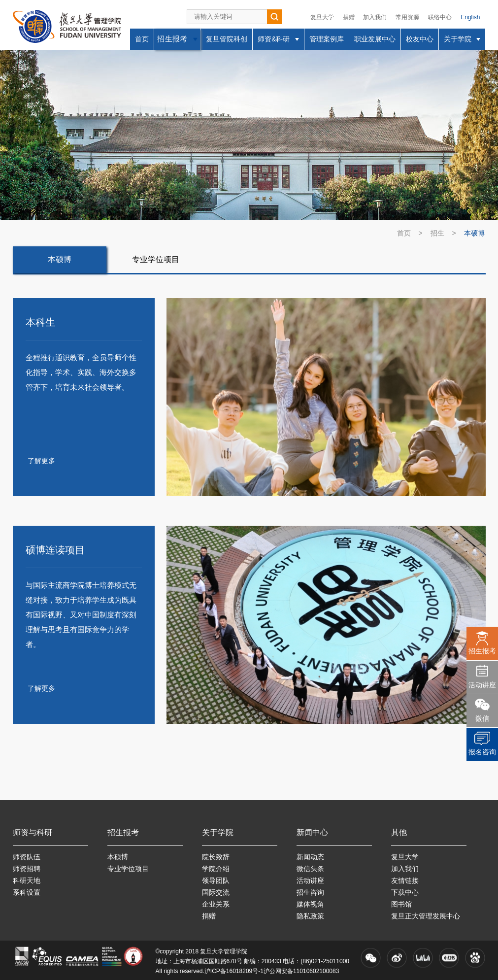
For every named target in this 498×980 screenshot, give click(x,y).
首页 (404, 233)
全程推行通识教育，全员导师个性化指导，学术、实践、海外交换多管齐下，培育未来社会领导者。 (81, 372)
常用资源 (407, 17)
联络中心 (440, 17)
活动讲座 (482, 685)
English (470, 17)
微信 (482, 718)
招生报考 (482, 651)
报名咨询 (482, 752)
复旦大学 (322, 17)
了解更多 (41, 461)
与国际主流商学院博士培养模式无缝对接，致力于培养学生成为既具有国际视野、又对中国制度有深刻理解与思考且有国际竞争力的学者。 (81, 615)
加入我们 (375, 17)
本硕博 (474, 233)
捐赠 (349, 17)
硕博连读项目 (55, 550)
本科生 (40, 322)
